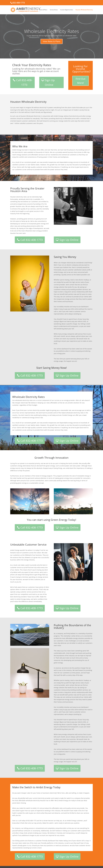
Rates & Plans (43, 10)
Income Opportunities (67, 10)
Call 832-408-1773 (24, 82)
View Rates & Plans (52, 45)
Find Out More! (81, 81)
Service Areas (54, 10)
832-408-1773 (19, 3)
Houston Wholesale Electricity (84, 10)
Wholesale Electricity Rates (51, 34)
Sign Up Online (50, 82)
